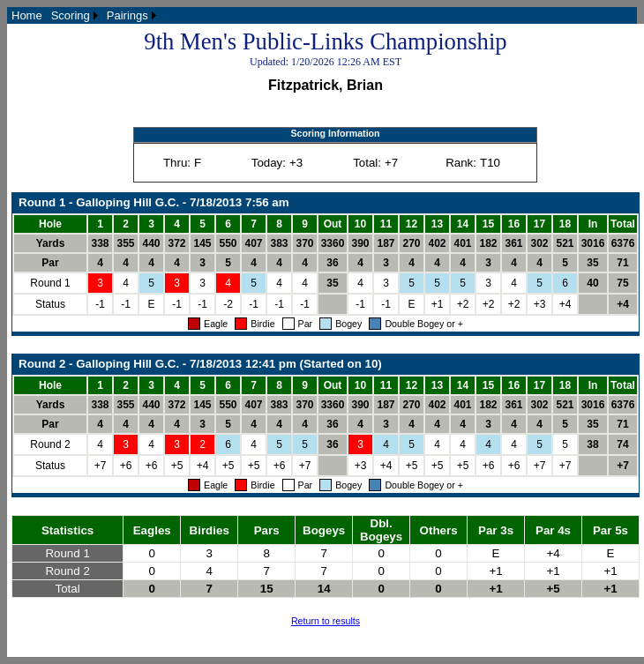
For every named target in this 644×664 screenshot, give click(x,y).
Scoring (71, 15)
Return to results (326, 621)
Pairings (127, 15)
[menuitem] (27, 15)
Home (27, 15)
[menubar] (84, 15)
